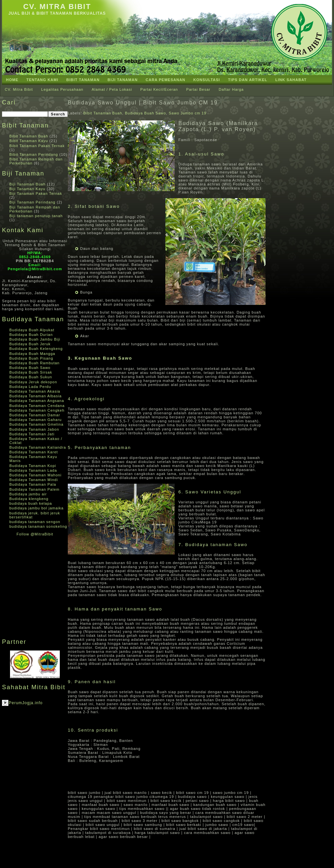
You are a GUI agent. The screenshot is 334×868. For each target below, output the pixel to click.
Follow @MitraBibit (35, 534)
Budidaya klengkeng (29, 499)
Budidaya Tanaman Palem (34, 489)
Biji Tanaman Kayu (27, 189)
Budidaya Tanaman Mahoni (35, 475)
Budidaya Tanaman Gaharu (36, 420)
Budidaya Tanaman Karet (34, 452)
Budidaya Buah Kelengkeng (36, 349)
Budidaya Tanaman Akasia (35, 391)
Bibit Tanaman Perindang (34, 154)
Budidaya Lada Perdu (30, 387)
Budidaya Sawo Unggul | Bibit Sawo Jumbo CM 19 (143, 103)
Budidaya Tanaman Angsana (37, 401)
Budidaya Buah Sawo (30, 368)
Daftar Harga (231, 89)
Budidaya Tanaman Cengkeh (37, 410)
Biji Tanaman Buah (28, 184)
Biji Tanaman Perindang (32, 202)
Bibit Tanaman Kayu (29, 141)
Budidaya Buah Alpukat (32, 330)
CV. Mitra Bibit (57, 7)
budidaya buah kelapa (31, 503)
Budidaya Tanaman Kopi (33, 466)
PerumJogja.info (26, 703)
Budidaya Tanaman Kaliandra (38, 447)
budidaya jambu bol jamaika (36, 508)
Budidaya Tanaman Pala (33, 484)
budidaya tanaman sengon (35, 522)
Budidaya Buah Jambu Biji (35, 339)
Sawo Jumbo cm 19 (188, 113)
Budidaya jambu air (28, 494)
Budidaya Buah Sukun (31, 377)
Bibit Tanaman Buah (29, 136)
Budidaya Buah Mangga (32, 354)
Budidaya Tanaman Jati (32, 434)
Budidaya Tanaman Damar (35, 415)
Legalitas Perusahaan (62, 89)
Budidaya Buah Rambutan (34, 363)
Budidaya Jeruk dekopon (33, 382)
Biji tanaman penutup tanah (36, 216)
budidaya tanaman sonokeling (38, 526)
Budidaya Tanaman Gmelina (36, 424)
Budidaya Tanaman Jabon (34, 429)
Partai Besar (198, 89)
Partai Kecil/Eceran (159, 89)
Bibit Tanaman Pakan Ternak (37, 146)
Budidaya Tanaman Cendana (37, 406)
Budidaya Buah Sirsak (31, 372)
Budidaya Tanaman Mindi (34, 480)
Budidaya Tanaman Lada (33, 470)
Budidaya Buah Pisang (31, 358)
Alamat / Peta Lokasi (112, 89)
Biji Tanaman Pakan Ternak (36, 193)
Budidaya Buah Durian (31, 335)
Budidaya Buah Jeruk (30, 344)
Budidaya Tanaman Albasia (36, 396)
